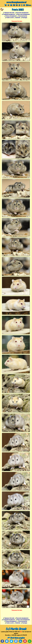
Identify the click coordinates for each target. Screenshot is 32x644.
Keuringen (25, 18)
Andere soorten (10, 18)
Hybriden (18, 18)
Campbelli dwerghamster (9, 14)
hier (21, 632)
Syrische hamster (23, 16)
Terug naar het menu (17, 21)
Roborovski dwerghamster (23, 14)
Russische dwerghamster (22, 13)
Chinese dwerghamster (11, 16)
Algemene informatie (9, 13)
